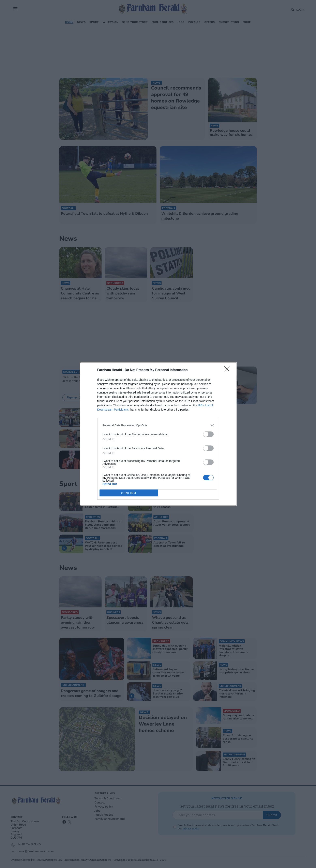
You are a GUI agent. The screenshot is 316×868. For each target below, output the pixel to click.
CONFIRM (129, 493)
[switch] (208, 434)
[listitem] (158, 425)
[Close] (228, 370)
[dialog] (158, 434)
